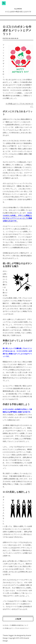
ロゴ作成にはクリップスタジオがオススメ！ (16, 628)
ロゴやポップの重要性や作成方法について (15, 625)
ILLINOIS (18, 9)
